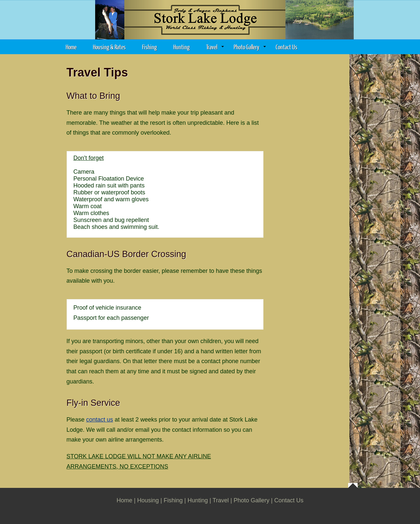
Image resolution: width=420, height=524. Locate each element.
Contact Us (286, 47)
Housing (148, 500)
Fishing (149, 47)
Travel (215, 47)
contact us (100, 420)
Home (71, 47)
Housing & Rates (109, 47)
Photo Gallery (250, 47)
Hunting (181, 47)
